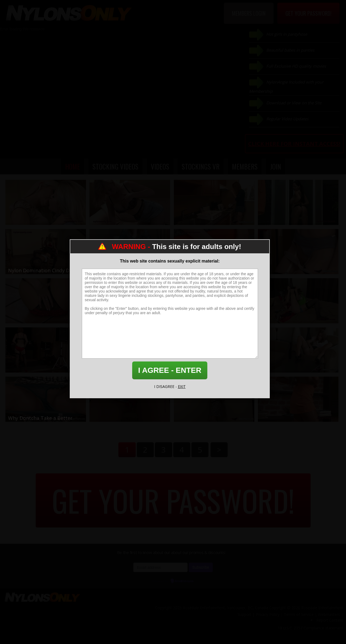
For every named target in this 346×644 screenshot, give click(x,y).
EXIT (182, 386)
